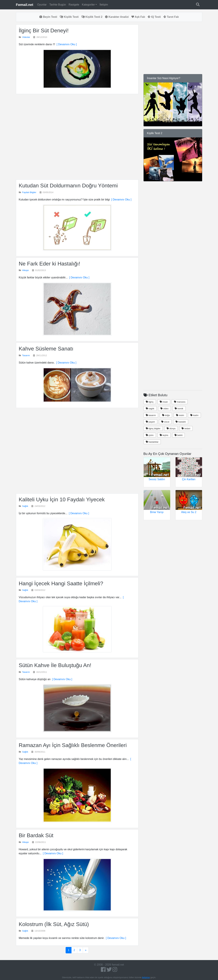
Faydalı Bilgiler (29, 192)
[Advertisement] (77, 137)
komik (179, 409)
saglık (150, 409)
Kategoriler (88, 5)
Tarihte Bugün (58, 5)
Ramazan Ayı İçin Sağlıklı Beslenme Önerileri (73, 745)
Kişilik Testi (69, 17)
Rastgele (74, 5)
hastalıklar (152, 442)
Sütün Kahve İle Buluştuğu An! (55, 665)
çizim (150, 435)
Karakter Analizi (117, 17)
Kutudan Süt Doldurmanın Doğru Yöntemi (68, 186)
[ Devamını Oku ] (66, 44)
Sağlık (25, 506)
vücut (165, 422)
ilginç (150, 402)
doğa (166, 415)
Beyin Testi (48, 17)
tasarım (151, 415)
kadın (194, 415)
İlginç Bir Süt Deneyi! (44, 31)
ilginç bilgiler (153, 428)
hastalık (181, 422)
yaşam (150, 422)
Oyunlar (42, 5)
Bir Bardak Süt (36, 835)
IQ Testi (154, 17)
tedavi (186, 428)
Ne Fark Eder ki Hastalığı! (50, 264)
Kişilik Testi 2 (92, 17)
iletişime (146, 977)
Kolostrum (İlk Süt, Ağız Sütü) (54, 924)
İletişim (104, 5)
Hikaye (25, 270)
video (164, 409)
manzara (180, 402)
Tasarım (26, 355)
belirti (179, 435)
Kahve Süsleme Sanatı (46, 349)
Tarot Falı (171, 17)
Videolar (26, 37)
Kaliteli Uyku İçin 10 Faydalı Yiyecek (62, 499)
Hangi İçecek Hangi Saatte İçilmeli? (61, 583)
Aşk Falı (138, 17)
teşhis (164, 435)
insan (164, 402)
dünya (171, 428)
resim (180, 415)
